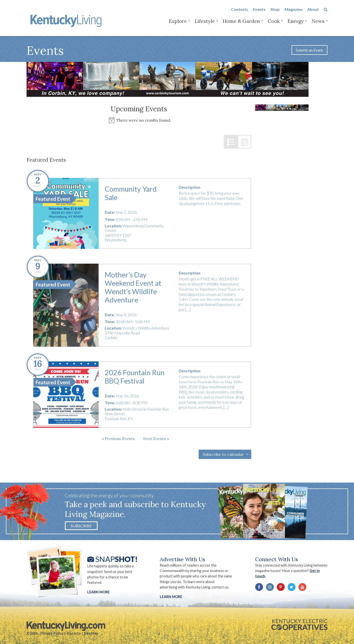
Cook (274, 24)
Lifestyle (205, 24)
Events (259, 13)
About (313, 13)
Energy (296, 24)
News (318, 24)
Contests (240, 13)
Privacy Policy (52, 633)
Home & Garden (241, 24)
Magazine (294, 13)
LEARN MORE (171, 597)
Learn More (98, 592)
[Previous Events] (118, 439)
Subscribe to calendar (223, 454)
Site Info (74, 633)
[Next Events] (156, 439)
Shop (275, 13)
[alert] (139, 120)
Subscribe (81, 526)
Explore (178, 24)
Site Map (91, 633)
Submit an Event (310, 50)
